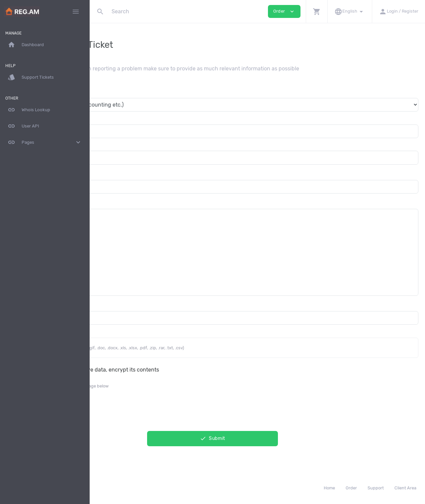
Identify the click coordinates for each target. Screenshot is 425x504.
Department (111, 91)
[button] (317, 11)
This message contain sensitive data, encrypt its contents (177, 370)
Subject (106, 173)
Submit (257, 438)
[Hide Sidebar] (76, 12)
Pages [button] (45, 142)
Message (107, 202)
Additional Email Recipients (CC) (136, 305)
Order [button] (284, 11)
